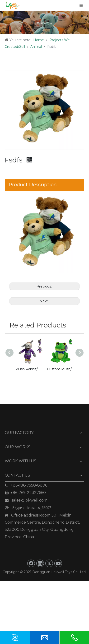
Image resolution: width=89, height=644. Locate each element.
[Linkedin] (40, 563)
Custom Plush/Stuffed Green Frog (60, 369)
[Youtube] (58, 563)
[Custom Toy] (44, 23)
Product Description (33, 185)
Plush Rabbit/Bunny (29, 369)
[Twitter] (49, 563)
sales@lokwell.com (26, 500)
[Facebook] (31, 563)
